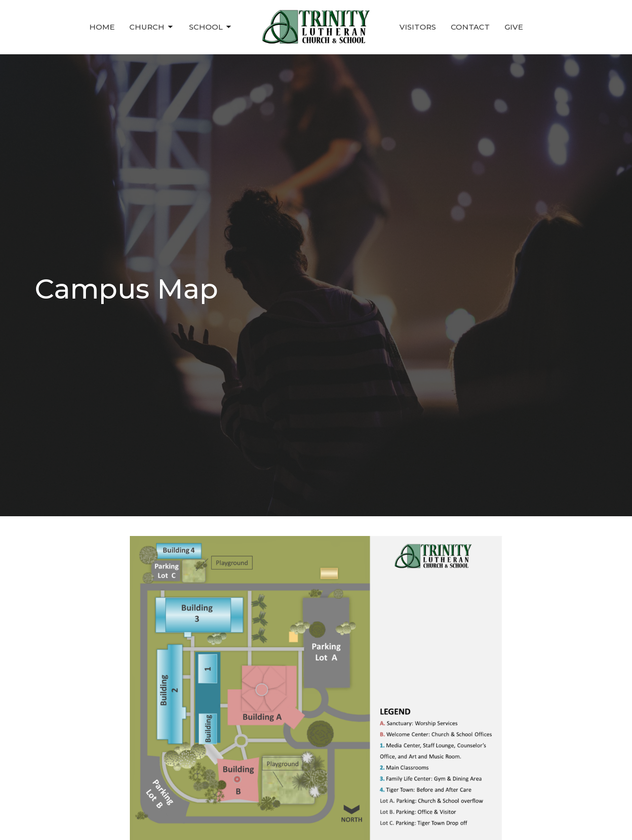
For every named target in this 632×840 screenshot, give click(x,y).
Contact (470, 27)
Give (514, 27)
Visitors (418, 27)
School (211, 27)
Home (102, 27)
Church (152, 27)
